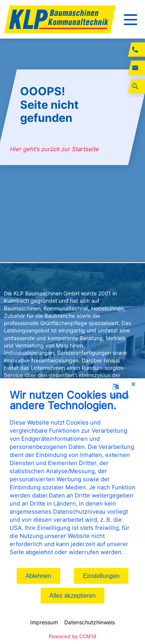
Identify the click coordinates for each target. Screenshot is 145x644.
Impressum (44, 622)
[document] (72, 478)
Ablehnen (38, 576)
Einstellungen (101, 576)
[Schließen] (133, 384)
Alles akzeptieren (73, 596)
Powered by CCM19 (72, 636)
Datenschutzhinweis (90, 622)
